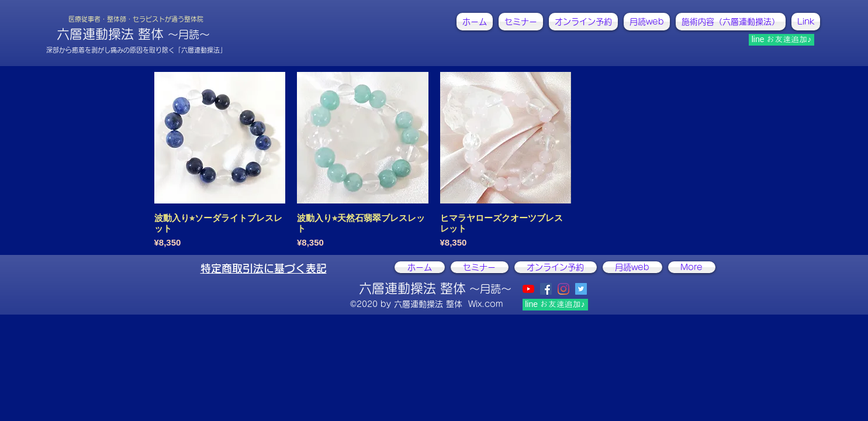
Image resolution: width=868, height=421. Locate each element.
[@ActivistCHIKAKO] (581, 289)
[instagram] (563, 289)
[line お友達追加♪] (781, 40)
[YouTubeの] (528, 289)
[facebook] (546, 289)
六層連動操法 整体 (133, 34)
